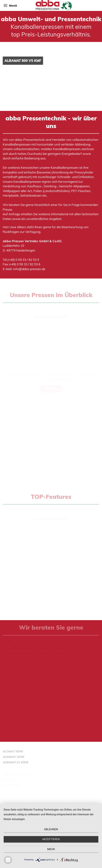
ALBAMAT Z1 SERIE (16, 762)
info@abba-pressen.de (29, 269)
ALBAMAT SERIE (14, 757)
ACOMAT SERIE (13, 751)
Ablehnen (51, 829)
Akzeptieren (51, 839)
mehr (51, 849)
